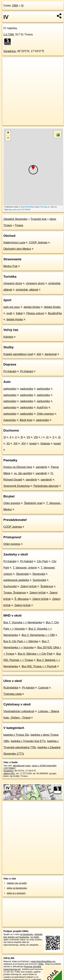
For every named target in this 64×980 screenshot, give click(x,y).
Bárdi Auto (26, 420)
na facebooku (27, 934)
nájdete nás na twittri (17, 883)
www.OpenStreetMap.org (43, 961)
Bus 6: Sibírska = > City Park (35, 654)
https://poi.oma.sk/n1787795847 (18, 210)
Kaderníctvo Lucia (14, 242)
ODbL (41, 964)
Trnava (19, 225)
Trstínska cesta (13, 694)
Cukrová (43, 688)
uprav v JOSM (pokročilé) (44, 766)
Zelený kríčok (29, 586)
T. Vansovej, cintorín (25, 568)
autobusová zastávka (16, 580)
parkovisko (10, 389)
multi (9, 313)
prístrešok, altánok (27, 290)
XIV (24, 444)
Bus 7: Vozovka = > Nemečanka (23, 622)
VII (28, 437)
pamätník (41, 467)
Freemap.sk (45, 207)
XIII (16, 444)
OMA (15, 6)
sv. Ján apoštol (23, 473)
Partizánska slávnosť (46, 486)
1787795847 (9, 768)
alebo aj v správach (16, 893)
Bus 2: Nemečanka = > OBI (38, 635)
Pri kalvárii (28, 688)
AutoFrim (42, 407)
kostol (33, 444)
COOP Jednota (38, 242)
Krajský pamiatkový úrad (18, 354)
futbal (19, 313)
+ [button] (8, 133)
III (22, 437)
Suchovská (39, 580)
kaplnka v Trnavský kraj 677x (28, 741)
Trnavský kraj (38, 219)
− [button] (8, 138)
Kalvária (8, 337)
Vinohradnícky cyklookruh (19, 711)
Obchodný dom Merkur (17, 249)
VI (5, 437)
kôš (39, 354)
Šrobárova (47, 586)
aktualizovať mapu (22, 766)
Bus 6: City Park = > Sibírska (21, 641)
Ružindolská (11, 688)
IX (47, 437)
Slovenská (22, 574)
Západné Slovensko (15, 219)
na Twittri (35, 937)
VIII (36, 437)
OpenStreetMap (27, 207)
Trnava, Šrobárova (15, 593)
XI (59, 437)
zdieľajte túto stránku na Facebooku (23, 936)
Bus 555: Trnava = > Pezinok (39, 666)
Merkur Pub (10, 266)
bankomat (51, 354)
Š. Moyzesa (22, 599)
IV (22, 6)
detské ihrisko (32, 307)
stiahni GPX (9, 773)
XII (8, 444)
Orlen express (45, 414)
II (10, 437)
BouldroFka (55, 313)
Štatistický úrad (33, 503)
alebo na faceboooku (17, 888)
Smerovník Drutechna (17, 486)
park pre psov (12, 307)
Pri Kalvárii (10, 371)
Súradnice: (10, 51)
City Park (42, 561)
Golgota (45, 444)
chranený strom (13, 283)
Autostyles (10, 420)
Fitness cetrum (35, 313)
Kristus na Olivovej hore (18, 467)
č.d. (9, 34)
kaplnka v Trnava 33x (16, 735)
